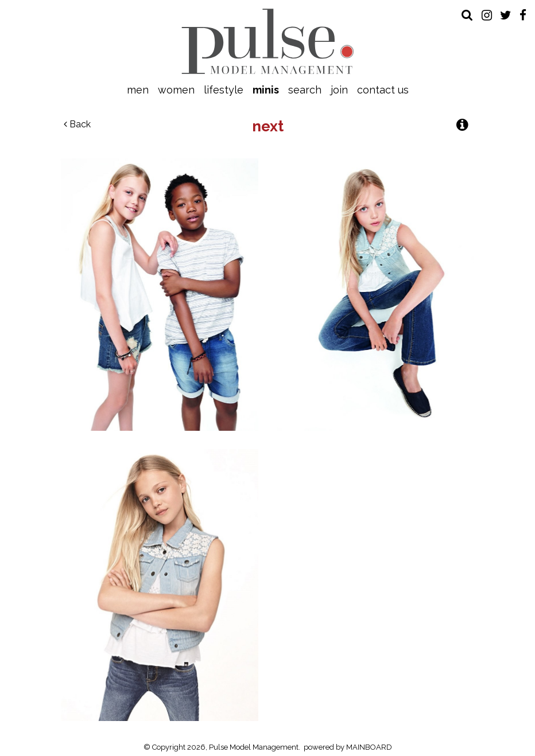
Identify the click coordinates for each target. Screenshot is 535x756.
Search (305, 90)
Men (138, 90)
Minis (266, 90)
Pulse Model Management (268, 41)
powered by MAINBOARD (348, 747)
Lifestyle (224, 90)
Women (176, 90)
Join (339, 90)
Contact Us (383, 90)
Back (77, 124)
